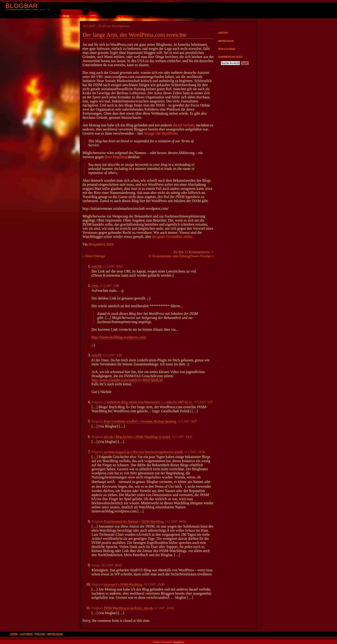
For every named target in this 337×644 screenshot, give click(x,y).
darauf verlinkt (184, 125)
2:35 (119, 355)
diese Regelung (116, 157)
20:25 (118, 565)
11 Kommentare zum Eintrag (169, 256)
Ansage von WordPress (160, 133)
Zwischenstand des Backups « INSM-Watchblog (134, 522)
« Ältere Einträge (94, 256)
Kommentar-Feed (231, 57)
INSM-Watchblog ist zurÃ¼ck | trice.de (128, 608)
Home (14, 634)
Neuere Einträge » (202, 256)
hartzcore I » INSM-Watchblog (123, 585)
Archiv (223, 33)
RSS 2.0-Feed (227, 49)
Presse (40, 634)
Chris (95, 286)
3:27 (210, 402)
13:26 (161, 585)
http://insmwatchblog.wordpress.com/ (119, 337)
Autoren (26, 634)
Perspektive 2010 (101, 244)
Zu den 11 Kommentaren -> (194, 252)
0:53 (119, 267)
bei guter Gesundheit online (172, 237)
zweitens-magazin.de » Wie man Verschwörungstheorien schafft (143, 452)
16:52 (182, 522)
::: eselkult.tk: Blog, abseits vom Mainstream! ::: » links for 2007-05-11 (148, 402)
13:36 (201, 452)
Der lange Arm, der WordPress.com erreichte (135, 35)
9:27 (194, 421)
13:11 (189, 437)
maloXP (97, 267)
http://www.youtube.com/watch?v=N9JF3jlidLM (127, 380)
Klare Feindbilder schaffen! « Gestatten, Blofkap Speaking (140, 421)
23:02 (170, 608)
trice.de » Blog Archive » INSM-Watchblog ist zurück (137, 437)
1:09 (116, 286)
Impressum (226, 41)
